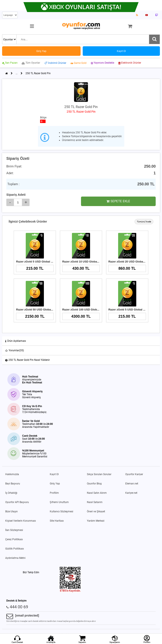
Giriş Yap (55, 484)
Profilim (54, 493)
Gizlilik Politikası (15, 549)
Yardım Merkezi (96, 521)
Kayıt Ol (54, 474)
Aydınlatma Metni (15, 558)
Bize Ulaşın (11, 511)
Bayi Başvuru (13, 484)
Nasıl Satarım (95, 502)
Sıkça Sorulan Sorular (99, 474)
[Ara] (154, 39)
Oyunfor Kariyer (134, 474)
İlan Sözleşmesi (14, 530)
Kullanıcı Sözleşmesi (61, 511)
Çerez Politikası (14, 539)
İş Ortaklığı (11, 493)
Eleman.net (132, 484)
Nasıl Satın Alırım (97, 493)
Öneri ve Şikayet (96, 511)
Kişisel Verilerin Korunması (21, 521)
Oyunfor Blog (94, 484)
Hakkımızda (12, 474)
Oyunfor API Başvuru (17, 502)
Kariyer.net (131, 493)
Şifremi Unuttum (59, 502)
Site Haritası (57, 521)
